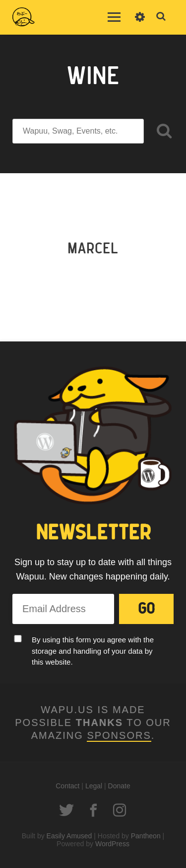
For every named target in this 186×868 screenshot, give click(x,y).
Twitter (66, 810)
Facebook (93, 810)
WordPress (112, 844)
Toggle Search (161, 17)
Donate (119, 786)
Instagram (120, 810)
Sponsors (119, 735)
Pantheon (146, 836)
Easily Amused (69, 836)
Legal (94, 786)
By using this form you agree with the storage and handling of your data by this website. (93, 651)
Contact (67, 786)
